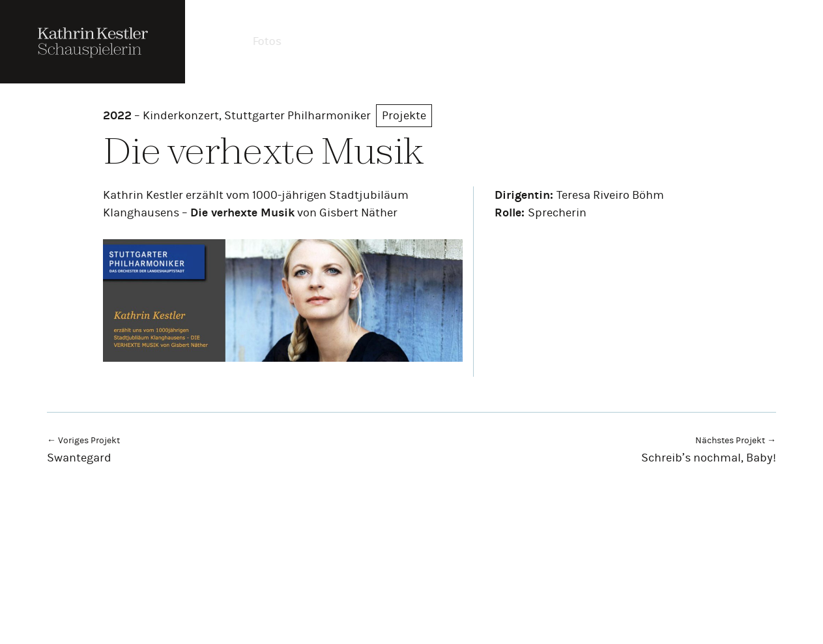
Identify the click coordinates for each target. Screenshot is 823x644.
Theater (327, 41)
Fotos (261, 41)
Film (390, 41)
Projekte (458, 41)
